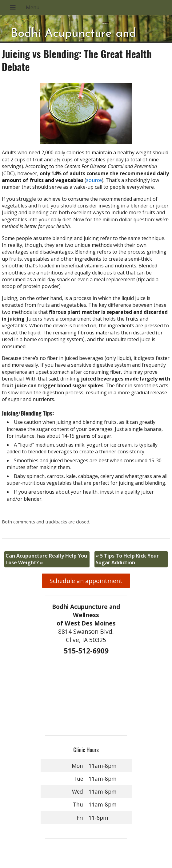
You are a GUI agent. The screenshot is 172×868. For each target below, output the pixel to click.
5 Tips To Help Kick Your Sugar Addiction (127, 559)
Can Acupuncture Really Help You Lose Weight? (46, 559)
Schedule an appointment (86, 581)
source (94, 180)
